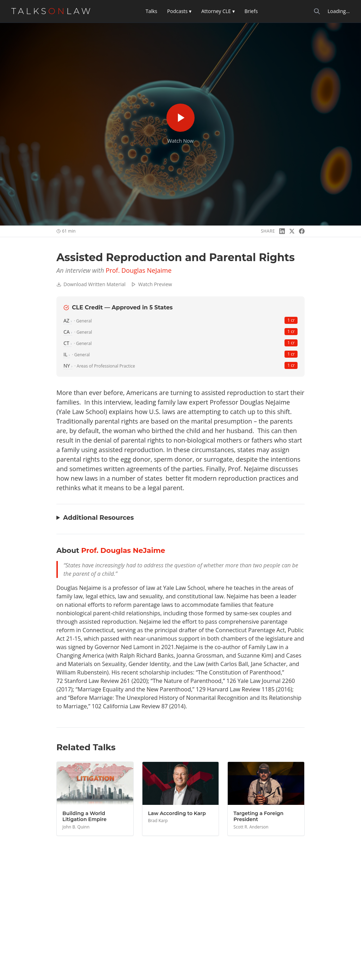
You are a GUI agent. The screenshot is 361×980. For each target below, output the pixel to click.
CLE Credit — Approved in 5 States (118, 307)
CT (68, 343)
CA (68, 332)
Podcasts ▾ (179, 11)
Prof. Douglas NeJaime (139, 270)
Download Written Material (91, 284)
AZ (68, 320)
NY (68, 366)
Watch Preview (152, 284)
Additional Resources (98, 518)
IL (67, 354)
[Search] (317, 11)
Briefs (251, 11)
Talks (151, 11)
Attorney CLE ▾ (218, 11)
